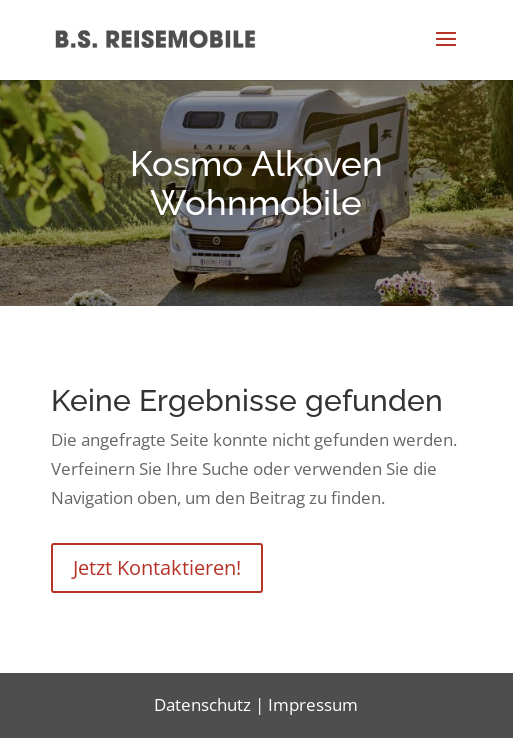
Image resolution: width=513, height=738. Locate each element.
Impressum (313, 704)
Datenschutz (202, 704)
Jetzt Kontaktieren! (157, 567)
